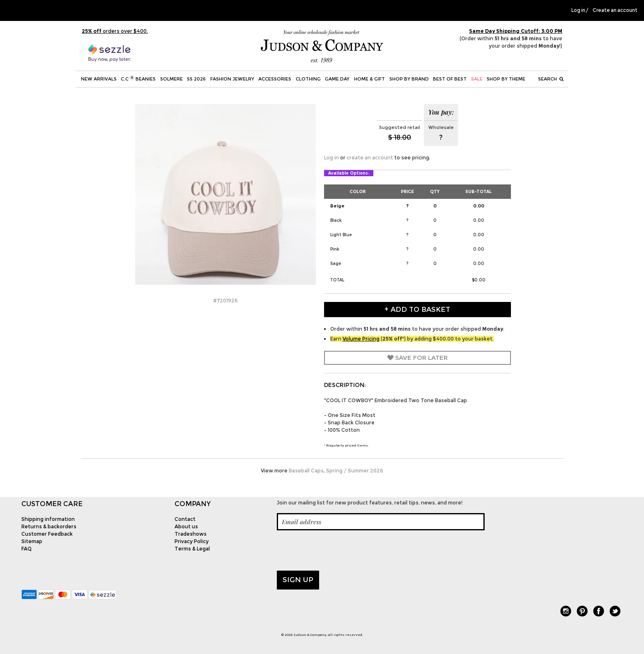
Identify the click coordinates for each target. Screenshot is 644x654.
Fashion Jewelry (232, 79)
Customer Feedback (47, 534)
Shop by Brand (409, 79)
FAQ (26, 549)
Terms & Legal (192, 549)
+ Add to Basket (417, 309)
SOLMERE (171, 79)
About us (186, 526)
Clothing (308, 79)
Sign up (298, 580)
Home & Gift (369, 79)
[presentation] (339, 550)
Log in (578, 10)
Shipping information (48, 519)
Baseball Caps (306, 471)
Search (551, 79)
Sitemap (32, 541)
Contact (185, 519)
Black (336, 220)
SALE (477, 79)
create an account (370, 158)
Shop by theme (506, 79)
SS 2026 (196, 79)
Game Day (337, 79)
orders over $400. (115, 31)
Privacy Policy (192, 541)
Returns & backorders (49, 526)
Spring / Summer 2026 (355, 471)
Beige (337, 206)
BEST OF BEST (450, 79)
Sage (336, 264)
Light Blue (341, 235)
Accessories (275, 79)
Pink (335, 249)
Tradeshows (191, 534)
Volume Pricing (361, 339)
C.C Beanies (138, 78)
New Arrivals (99, 79)
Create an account (615, 10)
